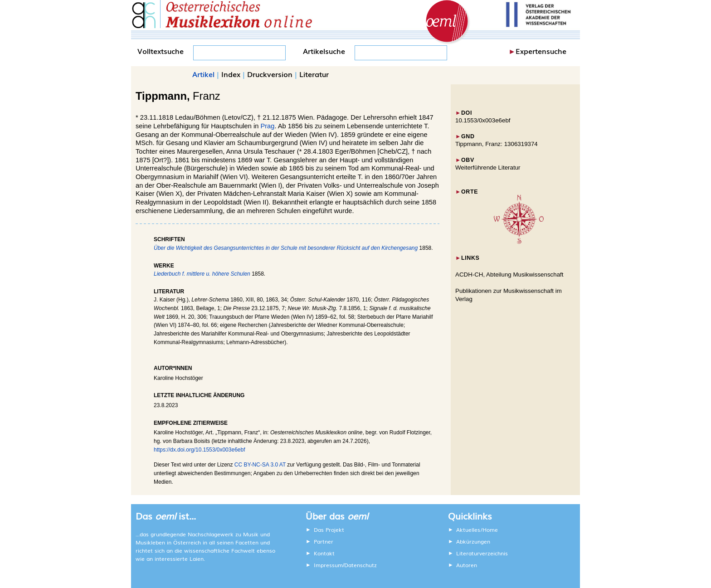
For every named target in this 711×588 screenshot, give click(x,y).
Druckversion (270, 74)
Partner (324, 541)
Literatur (314, 74)
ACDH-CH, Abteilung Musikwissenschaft (509, 275)
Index (231, 74)
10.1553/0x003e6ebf (483, 120)
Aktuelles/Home (477, 530)
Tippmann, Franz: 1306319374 (497, 144)
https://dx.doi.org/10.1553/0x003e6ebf (200, 450)
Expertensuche (541, 51)
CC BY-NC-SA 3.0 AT (260, 465)
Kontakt (324, 553)
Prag (267, 126)
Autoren (467, 565)
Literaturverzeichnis (482, 553)
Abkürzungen (473, 541)
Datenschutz (360, 565)
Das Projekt (329, 530)
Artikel (203, 74)
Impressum (328, 565)
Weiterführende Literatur (488, 168)
